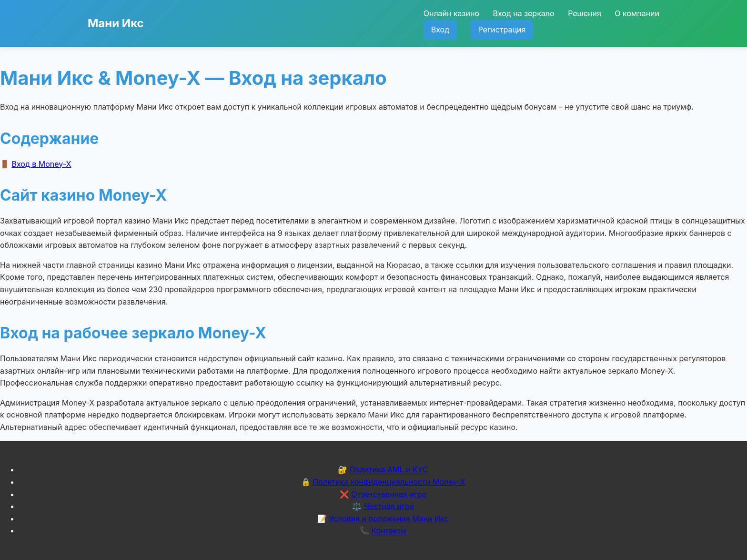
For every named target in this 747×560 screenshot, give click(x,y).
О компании (637, 13)
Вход (440, 30)
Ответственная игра (389, 494)
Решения (585, 13)
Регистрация (502, 30)
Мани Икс (116, 23)
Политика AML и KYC (389, 469)
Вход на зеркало (523, 13)
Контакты (389, 530)
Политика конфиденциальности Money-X (389, 482)
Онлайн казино (451, 13)
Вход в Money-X (42, 164)
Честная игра (389, 506)
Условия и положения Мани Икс (389, 519)
